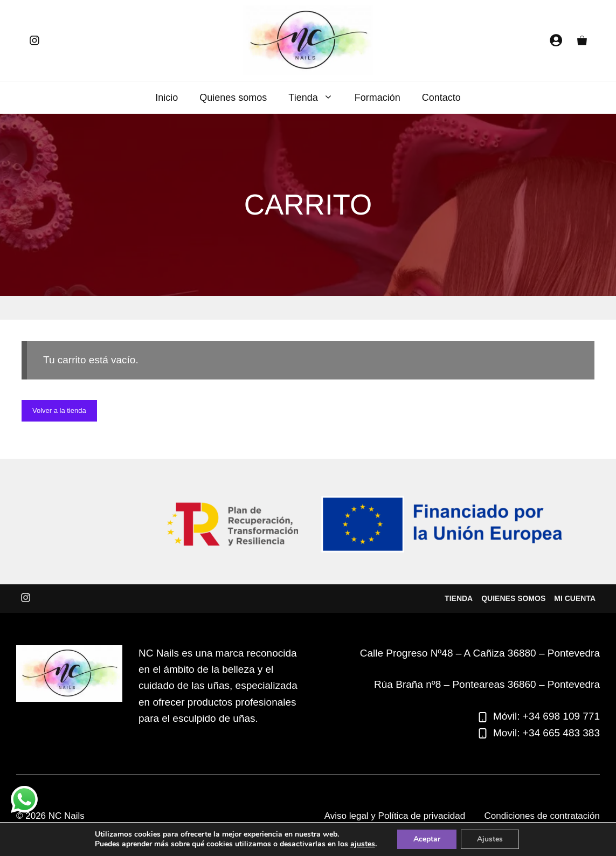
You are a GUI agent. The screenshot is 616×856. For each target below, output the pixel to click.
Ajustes (490, 839)
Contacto (441, 98)
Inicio (167, 98)
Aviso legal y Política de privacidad (395, 816)
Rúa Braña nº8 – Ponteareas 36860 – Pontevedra (487, 684)
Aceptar (427, 839)
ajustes (363, 844)
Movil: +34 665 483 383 (546, 733)
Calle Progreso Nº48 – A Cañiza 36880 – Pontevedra (480, 653)
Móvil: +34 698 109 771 (546, 716)
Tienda (316, 98)
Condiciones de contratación (542, 816)
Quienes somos (233, 98)
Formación (378, 98)
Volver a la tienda (59, 410)
